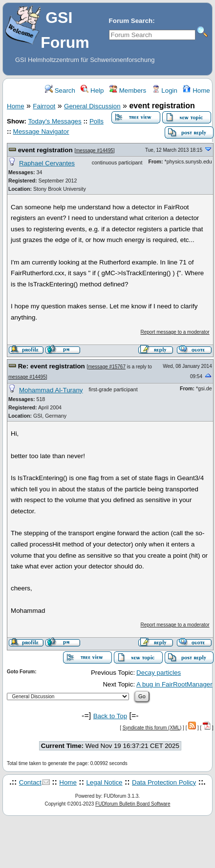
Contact (30, 782)
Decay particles (159, 673)
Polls (97, 121)
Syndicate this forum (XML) (152, 728)
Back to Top (110, 716)
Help (92, 91)
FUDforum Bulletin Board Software (133, 804)
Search (60, 91)
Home (196, 91)
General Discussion (92, 106)
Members (128, 91)
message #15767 (107, 367)
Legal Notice (104, 782)
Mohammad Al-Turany (51, 390)
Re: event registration (52, 366)
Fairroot (44, 106)
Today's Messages (54, 121)
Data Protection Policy (164, 782)
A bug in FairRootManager (174, 684)
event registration (45, 150)
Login (165, 91)
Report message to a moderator (175, 332)
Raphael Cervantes (47, 163)
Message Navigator (41, 131)
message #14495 (95, 151)
